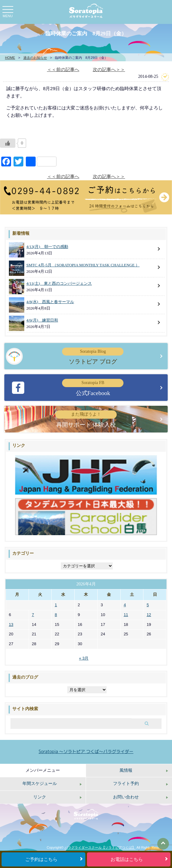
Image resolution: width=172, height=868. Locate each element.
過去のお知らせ (35, 58)
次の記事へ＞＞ (109, 69)
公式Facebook (93, 387)
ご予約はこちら (41, 859)
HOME (10, 58)
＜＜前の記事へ (63, 69)
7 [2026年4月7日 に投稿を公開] (33, 615)
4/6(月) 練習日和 (42, 320)
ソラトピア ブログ (93, 356)
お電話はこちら (127, 859)
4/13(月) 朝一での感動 (47, 247)
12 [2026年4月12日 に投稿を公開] (149, 615)
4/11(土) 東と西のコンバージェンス (59, 283)
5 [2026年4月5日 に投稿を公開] (148, 605)
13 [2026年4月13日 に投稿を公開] (11, 624)
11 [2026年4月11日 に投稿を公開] (126, 615)
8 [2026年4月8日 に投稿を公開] (56, 615)
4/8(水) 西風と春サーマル (50, 302)
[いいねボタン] (8, 143)
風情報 (126, 770)
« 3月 (84, 658)
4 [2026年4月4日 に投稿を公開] (125, 605)
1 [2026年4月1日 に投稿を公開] (56, 605)
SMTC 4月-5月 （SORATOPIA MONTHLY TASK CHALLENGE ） (83, 265)
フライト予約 (126, 784)
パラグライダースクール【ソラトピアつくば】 (100, 847)
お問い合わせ (126, 797)
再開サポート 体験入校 (86, 419)
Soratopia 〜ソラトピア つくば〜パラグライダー (86, 751)
